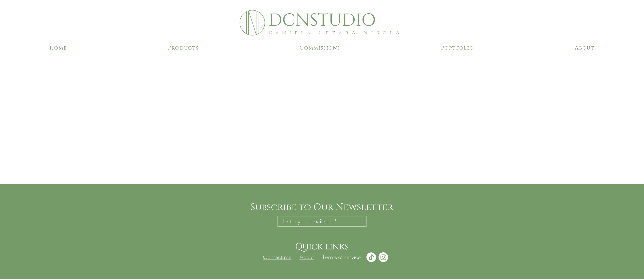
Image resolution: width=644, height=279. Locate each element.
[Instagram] (383, 257)
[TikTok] (371, 257)
